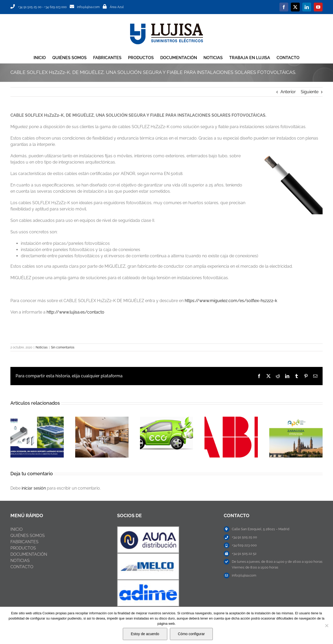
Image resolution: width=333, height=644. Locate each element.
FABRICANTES (24, 542)
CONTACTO (22, 567)
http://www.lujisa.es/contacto (75, 312)
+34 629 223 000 (55, 7)
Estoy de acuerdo (145, 634)
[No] (326, 626)
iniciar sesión (34, 488)
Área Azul (117, 7)
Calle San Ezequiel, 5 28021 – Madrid (261, 529)
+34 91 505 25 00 (30, 7)
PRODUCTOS (23, 548)
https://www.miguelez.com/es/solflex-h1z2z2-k (231, 301)
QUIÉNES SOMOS (28, 536)
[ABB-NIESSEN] (148, 529)
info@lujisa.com (88, 7)
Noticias (42, 347)
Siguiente (310, 92)
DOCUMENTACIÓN (29, 554)
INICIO (17, 529)
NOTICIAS (20, 561)
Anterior (288, 92)
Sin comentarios (63, 347)
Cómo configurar (191, 634)
